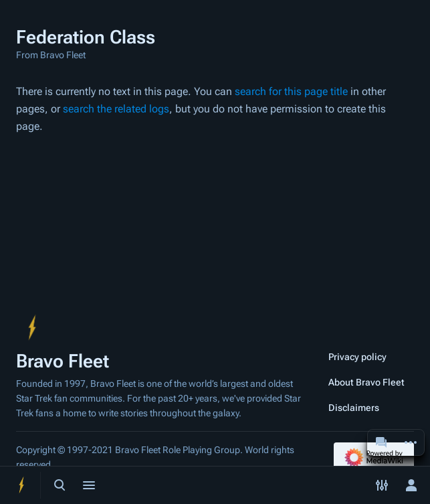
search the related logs (116, 109)
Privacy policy (357, 357)
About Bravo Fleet (366, 382)
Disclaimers (354, 408)
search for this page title (291, 91)
